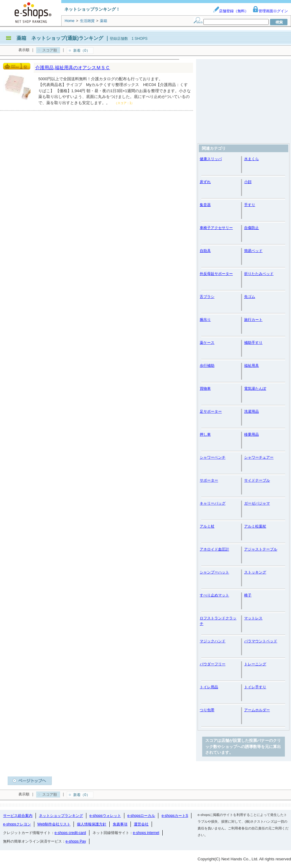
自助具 (205, 251)
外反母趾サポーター (216, 274)
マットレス (253, 618)
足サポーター (211, 411)
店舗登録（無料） (231, 11)
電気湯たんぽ (255, 389)
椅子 (248, 595)
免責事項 (120, 824)
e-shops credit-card (70, 833)
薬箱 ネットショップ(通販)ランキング (60, 38)
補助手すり (253, 343)
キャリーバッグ (213, 503)
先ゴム (250, 297)
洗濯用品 (251, 411)
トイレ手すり (255, 687)
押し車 (205, 434)
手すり (250, 205)
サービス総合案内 (18, 816)
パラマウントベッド (261, 641)
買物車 (205, 389)
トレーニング (255, 664)
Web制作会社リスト (54, 824)
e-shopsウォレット (105, 816)
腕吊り (205, 320)
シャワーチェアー (259, 457)
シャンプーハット (214, 572)
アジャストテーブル (261, 549)
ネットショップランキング (61, 816)
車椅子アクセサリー (216, 228)
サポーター (209, 480)
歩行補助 (207, 366)
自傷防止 (251, 228)
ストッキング (255, 572)
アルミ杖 (207, 526)
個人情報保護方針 (92, 824)
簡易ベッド (253, 251)
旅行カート (253, 320)
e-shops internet (146, 833)
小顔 (248, 182)
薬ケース (207, 343)
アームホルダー (257, 710)
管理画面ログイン (270, 11)
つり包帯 (207, 710)
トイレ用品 (209, 687)
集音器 (205, 205)
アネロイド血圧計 (214, 549)
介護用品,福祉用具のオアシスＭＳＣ (73, 68)
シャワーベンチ (213, 457)
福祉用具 (251, 366)
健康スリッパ (211, 159)
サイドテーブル (257, 480)
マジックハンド (213, 641)
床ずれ (205, 182)
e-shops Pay (76, 841)
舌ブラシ (207, 297)
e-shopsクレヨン (17, 824)
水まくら (251, 159)
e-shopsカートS (175, 816)
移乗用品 (251, 434)
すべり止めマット (214, 595)
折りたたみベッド (259, 274)
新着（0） (82, 51)
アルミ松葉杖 (255, 526)
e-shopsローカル (141, 816)
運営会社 (141, 824)
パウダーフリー (213, 664)
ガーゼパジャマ (257, 503)
